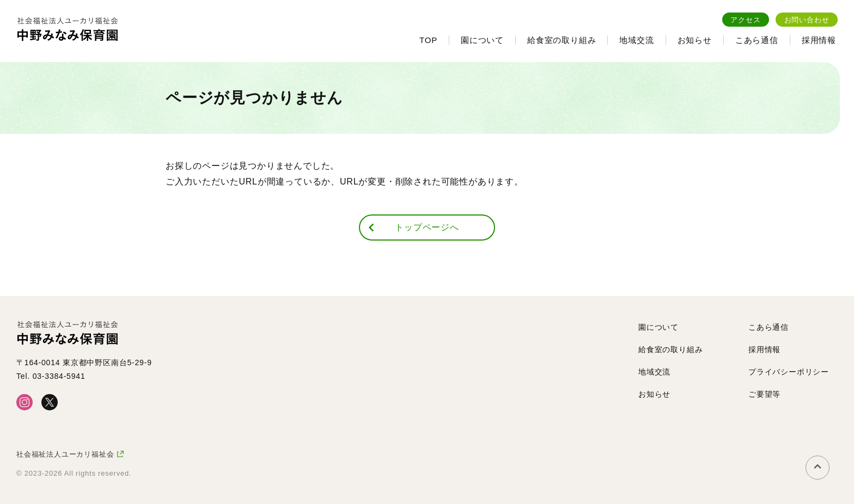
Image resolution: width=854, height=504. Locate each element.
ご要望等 (764, 394)
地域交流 (636, 40)
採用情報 (819, 40)
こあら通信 (757, 40)
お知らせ (695, 40)
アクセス (745, 20)
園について (482, 40)
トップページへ (427, 227)
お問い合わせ (807, 20)
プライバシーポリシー (789, 372)
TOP (428, 40)
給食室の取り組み (562, 40)
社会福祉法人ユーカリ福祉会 (65, 454)
